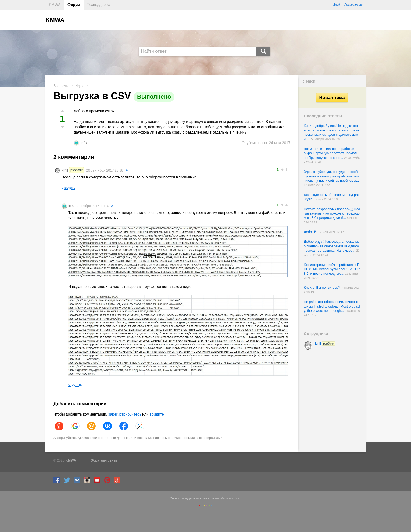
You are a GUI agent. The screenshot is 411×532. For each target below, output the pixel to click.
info (84, 143)
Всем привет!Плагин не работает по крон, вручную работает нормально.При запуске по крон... (331, 153)
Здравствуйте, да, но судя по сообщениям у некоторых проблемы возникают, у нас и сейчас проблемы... (332, 176)
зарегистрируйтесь (125, 414)
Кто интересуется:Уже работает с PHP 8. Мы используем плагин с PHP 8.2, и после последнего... (332, 269)
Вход (337, 5)
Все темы (61, 86)
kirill (325, 344)
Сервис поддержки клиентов (192, 498)
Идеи (311, 81)
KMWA (55, 5)
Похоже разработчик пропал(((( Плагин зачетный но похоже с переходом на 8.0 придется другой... (332, 214)
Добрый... (312, 232)
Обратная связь (104, 460)
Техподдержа (99, 5)
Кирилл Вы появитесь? (323, 288)
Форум (74, 5)
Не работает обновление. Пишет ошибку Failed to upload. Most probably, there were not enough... (332, 306)
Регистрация (354, 5)
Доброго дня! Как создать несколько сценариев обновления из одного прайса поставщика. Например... (331, 246)
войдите (157, 414)
